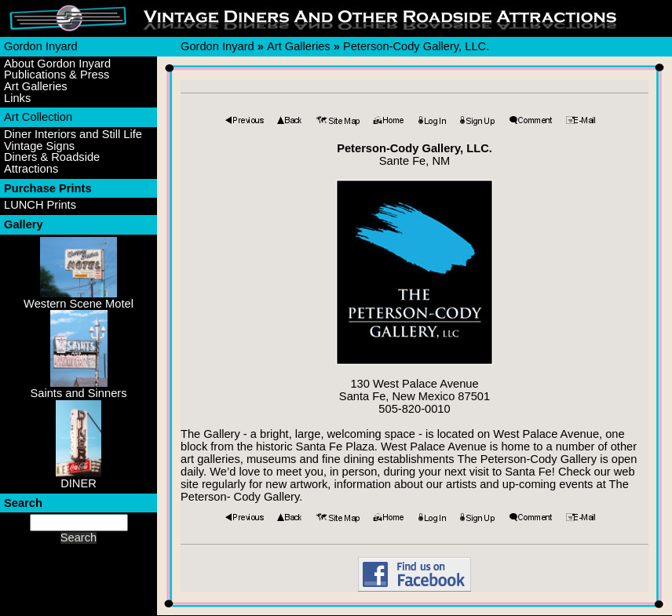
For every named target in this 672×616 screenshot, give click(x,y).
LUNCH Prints (40, 205)
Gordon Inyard (41, 46)
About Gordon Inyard (57, 64)
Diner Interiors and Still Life (73, 135)
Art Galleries (36, 87)
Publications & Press (57, 75)
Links (17, 98)
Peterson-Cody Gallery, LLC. (416, 46)
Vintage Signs (39, 146)
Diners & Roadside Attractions (52, 163)
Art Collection (38, 117)
